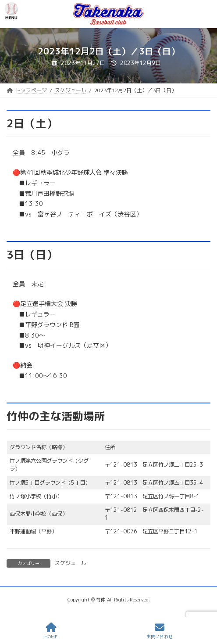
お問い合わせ (160, 631)
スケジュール (71, 563)
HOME (51, 631)
